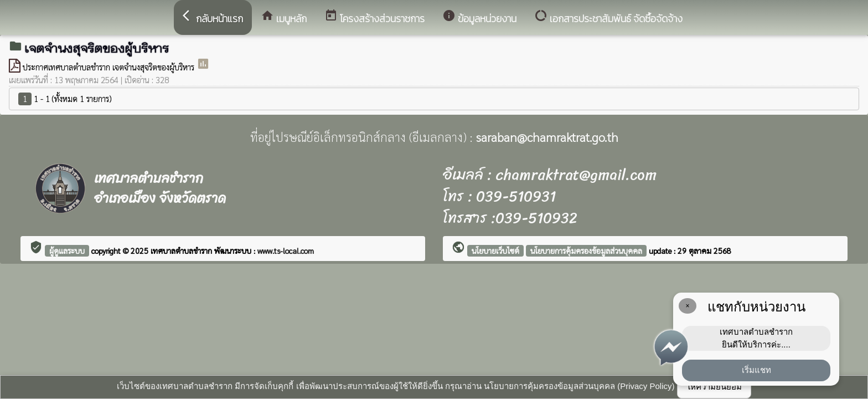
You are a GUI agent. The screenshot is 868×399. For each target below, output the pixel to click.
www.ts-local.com (286, 250)
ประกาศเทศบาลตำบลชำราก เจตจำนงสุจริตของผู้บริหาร (110, 67)
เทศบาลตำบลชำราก (182, 250)
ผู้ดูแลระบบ (67, 250)
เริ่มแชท (756, 370)
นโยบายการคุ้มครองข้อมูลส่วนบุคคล (586, 250)
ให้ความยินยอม (714, 387)
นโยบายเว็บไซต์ (495, 250)
